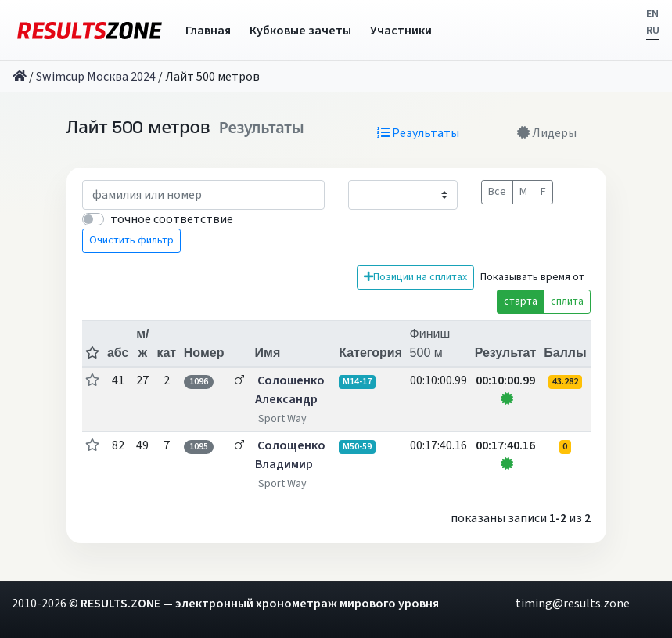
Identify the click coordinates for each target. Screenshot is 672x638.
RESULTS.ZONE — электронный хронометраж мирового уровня (260, 604)
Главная (208, 31)
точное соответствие (172, 219)
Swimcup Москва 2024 (96, 77)
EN (652, 14)
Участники (401, 31)
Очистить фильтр (131, 240)
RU (653, 31)
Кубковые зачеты (300, 31)
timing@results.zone (573, 604)
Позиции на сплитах (415, 277)
